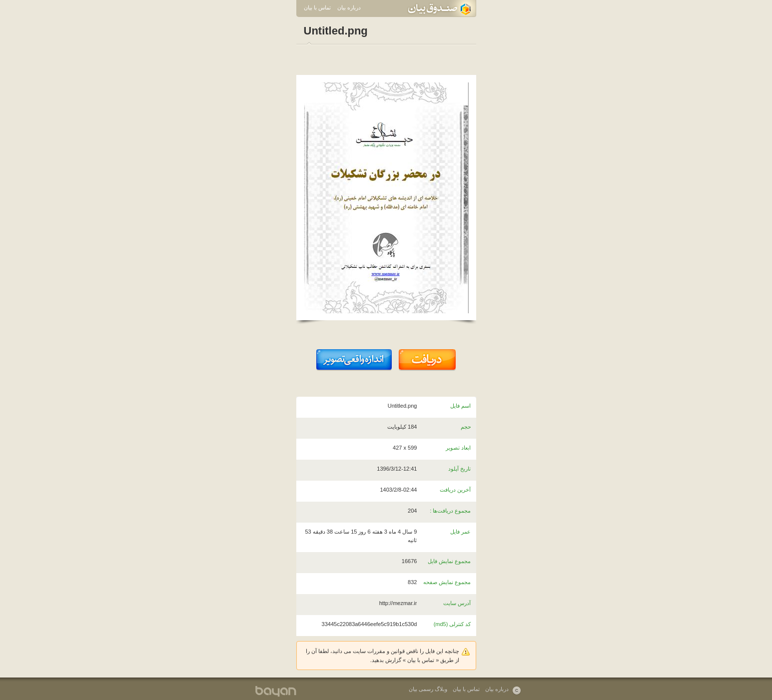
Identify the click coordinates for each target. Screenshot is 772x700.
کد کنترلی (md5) (452, 624)
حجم (466, 427)
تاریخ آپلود (459, 469)
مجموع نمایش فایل (449, 561)
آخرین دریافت (455, 490)
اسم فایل (460, 406)
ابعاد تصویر (458, 448)
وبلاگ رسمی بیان (428, 689)
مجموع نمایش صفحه (447, 582)
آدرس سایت (457, 603)
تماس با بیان (317, 7)
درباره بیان (349, 7)
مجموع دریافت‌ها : (450, 511)
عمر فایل (460, 532)
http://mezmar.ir (398, 603)
